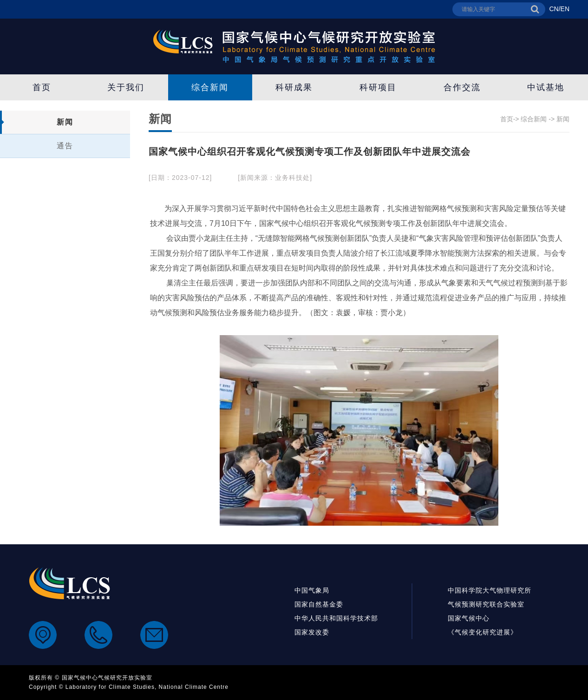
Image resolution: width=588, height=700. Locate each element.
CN (554, 9)
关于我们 (126, 87)
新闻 (65, 122)
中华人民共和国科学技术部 (336, 618)
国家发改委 (312, 632)
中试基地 (546, 87)
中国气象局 (312, 590)
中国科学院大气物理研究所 (490, 590)
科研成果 (294, 87)
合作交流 (462, 87)
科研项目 (378, 87)
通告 (65, 146)
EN (565, 9)
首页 (42, 87)
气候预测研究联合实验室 (486, 604)
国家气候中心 (469, 618)
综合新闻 (210, 87)
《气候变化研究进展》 (483, 632)
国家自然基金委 (319, 604)
